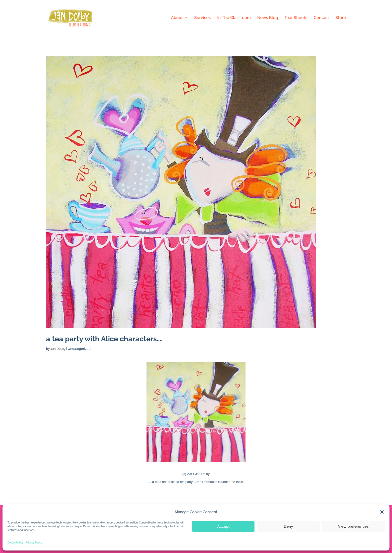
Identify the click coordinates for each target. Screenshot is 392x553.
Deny (288, 526)
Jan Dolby (58, 349)
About (177, 18)
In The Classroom (234, 18)
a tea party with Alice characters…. (104, 339)
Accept (223, 526)
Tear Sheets (296, 18)
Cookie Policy (15, 543)
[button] (382, 512)
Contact (321, 18)
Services (202, 18)
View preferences (353, 526)
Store (341, 18)
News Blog (268, 18)
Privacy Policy (34, 543)
